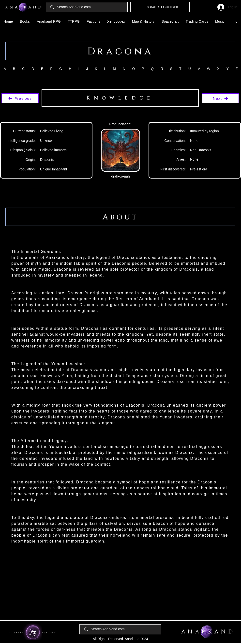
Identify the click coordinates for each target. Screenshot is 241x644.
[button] (25, 21)
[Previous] (20, 98)
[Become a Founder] (160, 7)
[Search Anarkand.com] (87, 7)
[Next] (220, 98)
